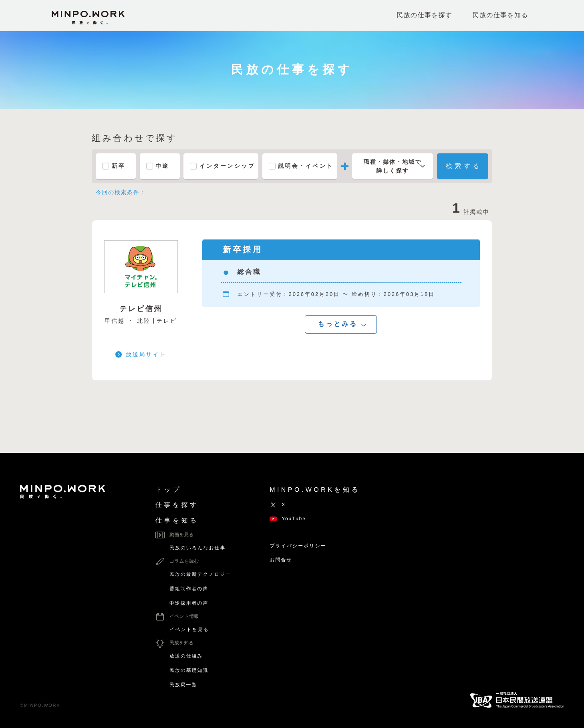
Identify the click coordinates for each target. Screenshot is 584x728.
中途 (163, 166)
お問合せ (281, 560)
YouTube (288, 519)
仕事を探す (177, 505)
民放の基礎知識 (189, 670)
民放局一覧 (183, 685)
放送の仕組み (186, 656)
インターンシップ (228, 166)
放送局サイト (146, 354)
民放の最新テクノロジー (200, 574)
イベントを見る (189, 629)
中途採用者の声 (189, 603)
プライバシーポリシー (298, 546)
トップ (168, 490)
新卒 (119, 166)
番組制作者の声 (189, 589)
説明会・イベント (306, 166)
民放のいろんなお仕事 (197, 548)
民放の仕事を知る (500, 15)
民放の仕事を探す (424, 15)
